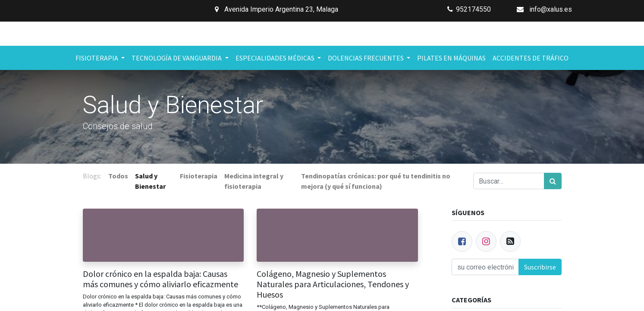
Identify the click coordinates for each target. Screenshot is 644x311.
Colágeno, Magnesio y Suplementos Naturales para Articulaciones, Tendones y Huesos (333, 284)
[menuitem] (451, 58)
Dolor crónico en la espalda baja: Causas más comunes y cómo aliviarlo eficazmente (160, 279)
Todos (118, 176)
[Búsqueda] (553, 181)
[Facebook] (462, 241)
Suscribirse (540, 267)
